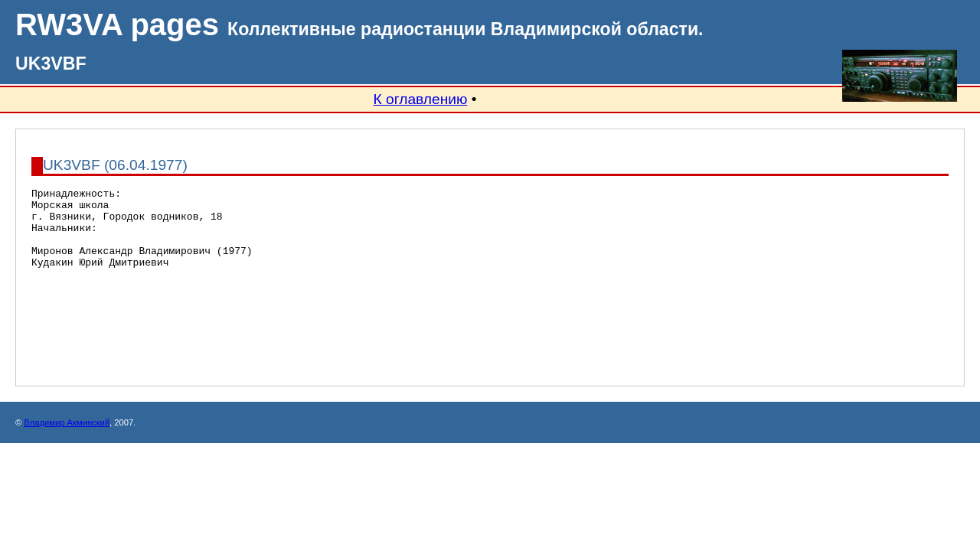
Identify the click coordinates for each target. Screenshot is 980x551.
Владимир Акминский (67, 457)
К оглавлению (420, 99)
